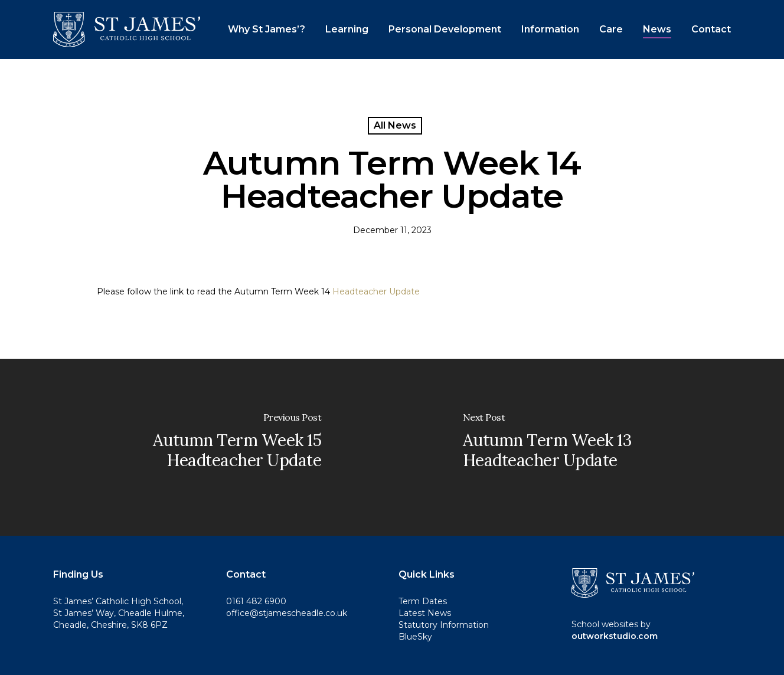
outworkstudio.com (615, 636)
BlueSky (415, 637)
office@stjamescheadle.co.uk (287, 613)
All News (395, 125)
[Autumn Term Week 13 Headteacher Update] (588, 447)
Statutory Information (444, 625)
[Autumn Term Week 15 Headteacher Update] (196, 447)
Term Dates (423, 601)
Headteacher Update (376, 291)
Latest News (425, 613)
